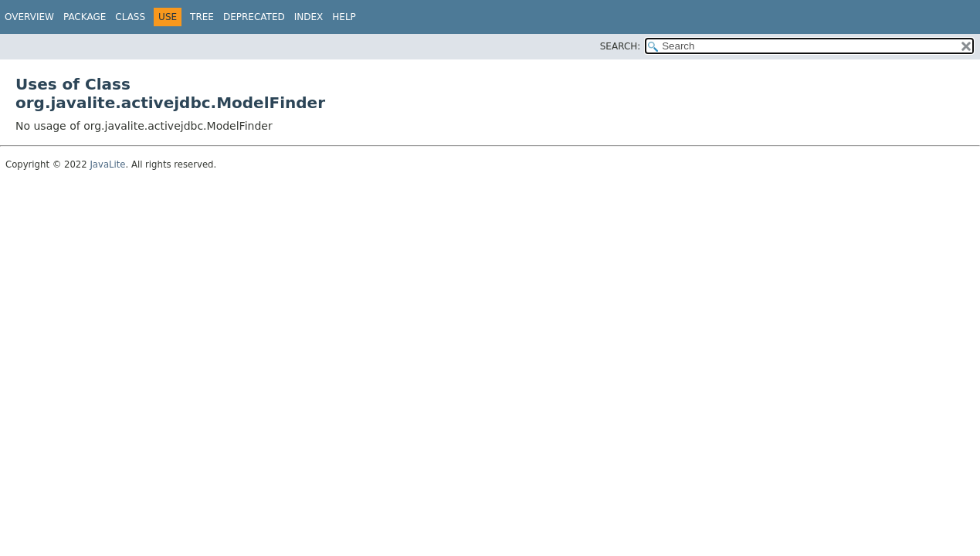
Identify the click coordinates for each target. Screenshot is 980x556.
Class (130, 17)
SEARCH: (621, 46)
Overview (29, 17)
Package (85, 17)
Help (344, 17)
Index (309, 17)
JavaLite (107, 164)
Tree (202, 17)
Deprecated (254, 17)
